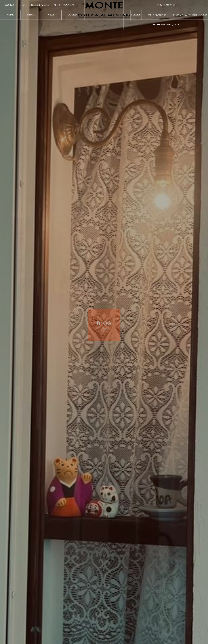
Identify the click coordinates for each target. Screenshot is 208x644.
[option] (42, 5)
